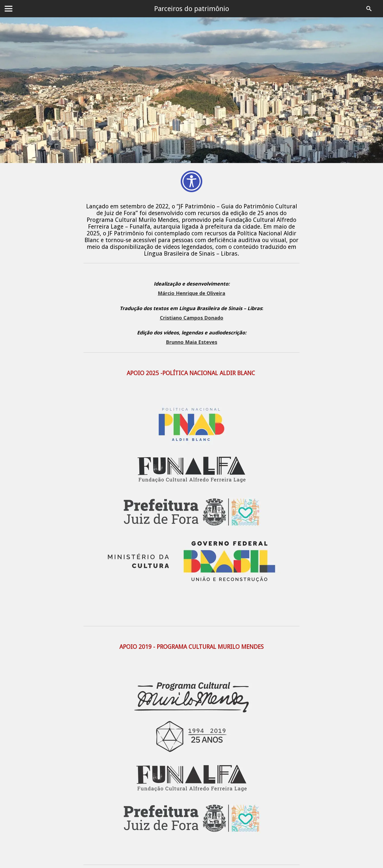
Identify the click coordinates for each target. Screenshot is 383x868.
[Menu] (9, 9)
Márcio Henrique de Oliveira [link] (192, 293)
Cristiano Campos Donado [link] (192, 318)
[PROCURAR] (369, 9)
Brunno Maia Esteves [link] (192, 342)
